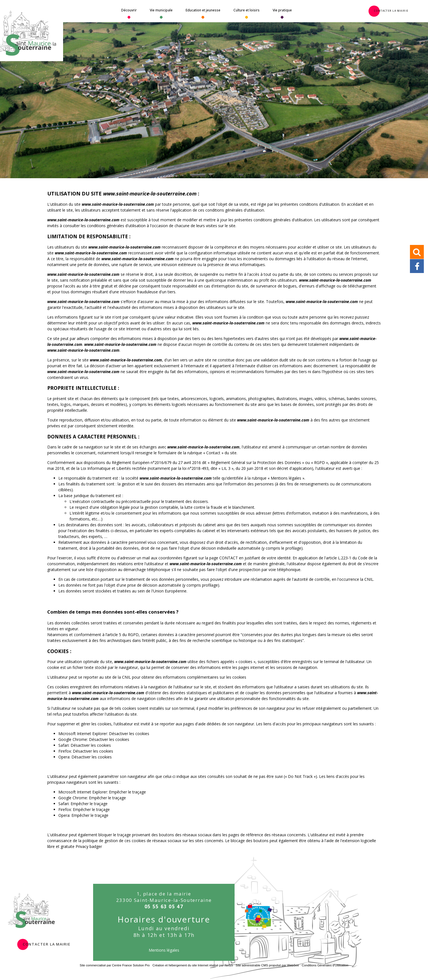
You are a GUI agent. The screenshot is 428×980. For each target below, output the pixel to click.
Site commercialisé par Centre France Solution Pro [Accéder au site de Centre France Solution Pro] (115, 965)
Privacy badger (89, 846)
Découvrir (129, 10)
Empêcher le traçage (127, 792)
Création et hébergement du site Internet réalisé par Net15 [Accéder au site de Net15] (193, 965)
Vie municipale (161, 10)
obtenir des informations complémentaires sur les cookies (194, 677)
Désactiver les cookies (129, 734)
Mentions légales (164, 950)
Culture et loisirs (247, 10)
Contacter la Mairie (391, 10)
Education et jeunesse (203, 10)
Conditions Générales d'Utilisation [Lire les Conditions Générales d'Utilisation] (325, 965)
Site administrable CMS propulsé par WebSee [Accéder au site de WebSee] (267, 965)
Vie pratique (282, 10)
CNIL (369, 579)
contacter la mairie (47, 944)
